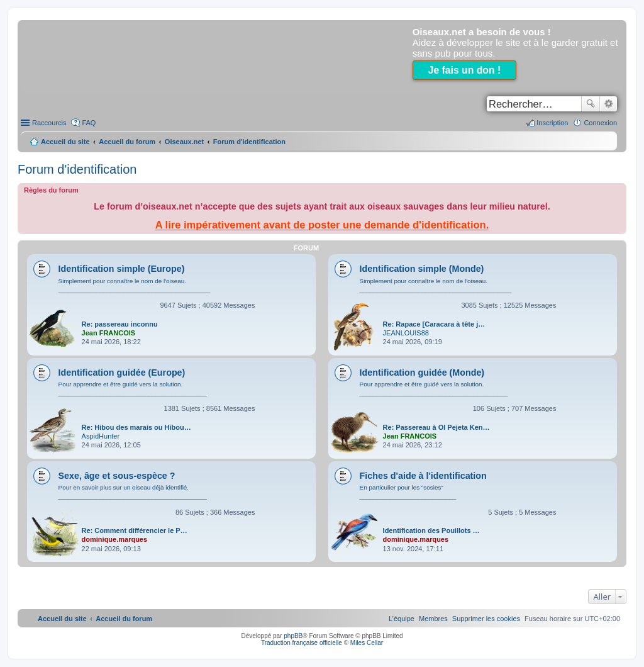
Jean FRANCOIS (109, 333)
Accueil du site (65, 142)
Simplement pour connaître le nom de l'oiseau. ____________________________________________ (135, 285)
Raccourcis (49, 123)
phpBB (293, 636)
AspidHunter (101, 436)
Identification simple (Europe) (122, 269)
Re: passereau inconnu (120, 324)
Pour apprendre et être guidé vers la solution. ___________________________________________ (133, 389)
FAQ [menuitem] (89, 123)
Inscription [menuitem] (552, 123)
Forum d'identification (77, 169)
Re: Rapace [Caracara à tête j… (434, 324)
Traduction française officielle (302, 643)
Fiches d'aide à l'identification (423, 476)
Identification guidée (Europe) (122, 373)
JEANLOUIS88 (406, 333)
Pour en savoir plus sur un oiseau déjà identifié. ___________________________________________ (133, 492)
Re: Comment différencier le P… (135, 530)
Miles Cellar (367, 643)
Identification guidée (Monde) (422, 373)
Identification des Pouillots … (431, 530)
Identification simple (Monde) (422, 269)
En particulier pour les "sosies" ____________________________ (408, 492)
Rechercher (591, 104)
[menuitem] (486, 619)
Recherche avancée (608, 104)
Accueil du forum (127, 142)
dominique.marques (115, 539)
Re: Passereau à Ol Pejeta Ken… (436, 427)
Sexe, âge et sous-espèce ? (117, 476)
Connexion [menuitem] (600, 123)
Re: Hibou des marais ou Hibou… (136, 427)
